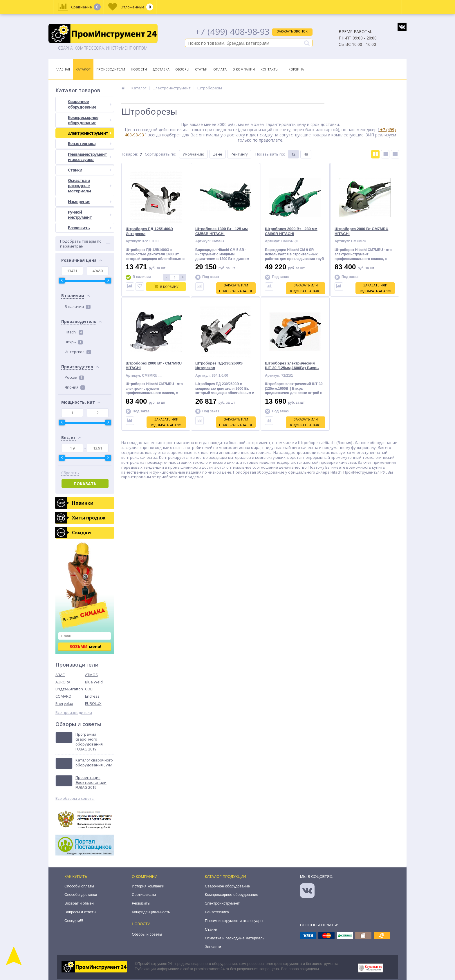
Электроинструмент (90, 133)
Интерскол (78, 352)
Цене (217, 154)
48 (306, 154)
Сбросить (70, 473)
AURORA (63, 682)
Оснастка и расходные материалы (90, 186)
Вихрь (74, 342)
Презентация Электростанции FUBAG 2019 (91, 783)
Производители (111, 69)
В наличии (78, 306)
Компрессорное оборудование (90, 120)
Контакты (269, 69)
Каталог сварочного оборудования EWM (94, 763)
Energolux (64, 703)
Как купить (76, 877)
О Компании (244, 69)
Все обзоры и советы (75, 798)
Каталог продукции (225, 877)
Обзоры (182, 69)
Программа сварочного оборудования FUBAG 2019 (89, 742)
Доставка (161, 69)
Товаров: (130, 154)
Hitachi (74, 332)
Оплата (220, 69)
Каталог (83, 69)
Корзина (296, 69)
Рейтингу (239, 154)
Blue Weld (94, 682)
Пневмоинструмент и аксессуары (90, 157)
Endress (92, 696)
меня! (85, 646)
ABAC (60, 675)
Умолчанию (193, 154)
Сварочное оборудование (90, 104)
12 (293, 154)
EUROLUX (93, 703)
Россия (74, 377)
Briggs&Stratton (69, 689)
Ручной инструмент (90, 215)
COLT (90, 689)
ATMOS (91, 675)
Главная (63, 69)
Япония (75, 387)
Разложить (90, 228)
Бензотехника (90, 144)
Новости (139, 69)
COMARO (63, 696)
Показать (85, 484)
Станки (90, 170)
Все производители (74, 713)
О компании (145, 877)
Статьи (201, 69)
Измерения (90, 202)
